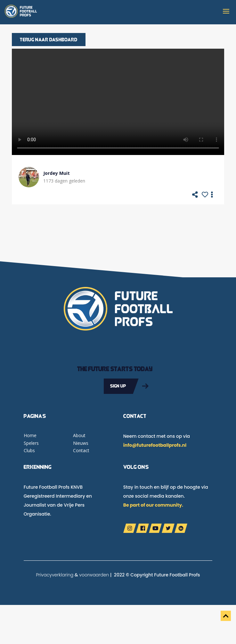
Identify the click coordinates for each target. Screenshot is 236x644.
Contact (81, 450)
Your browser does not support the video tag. (118, 102)
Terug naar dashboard (49, 40)
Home (30, 435)
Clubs (29, 450)
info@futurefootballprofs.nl (155, 445)
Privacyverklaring (55, 575)
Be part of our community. (153, 505)
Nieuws (81, 443)
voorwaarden (94, 575)
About (79, 435)
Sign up (118, 386)
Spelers (31, 443)
